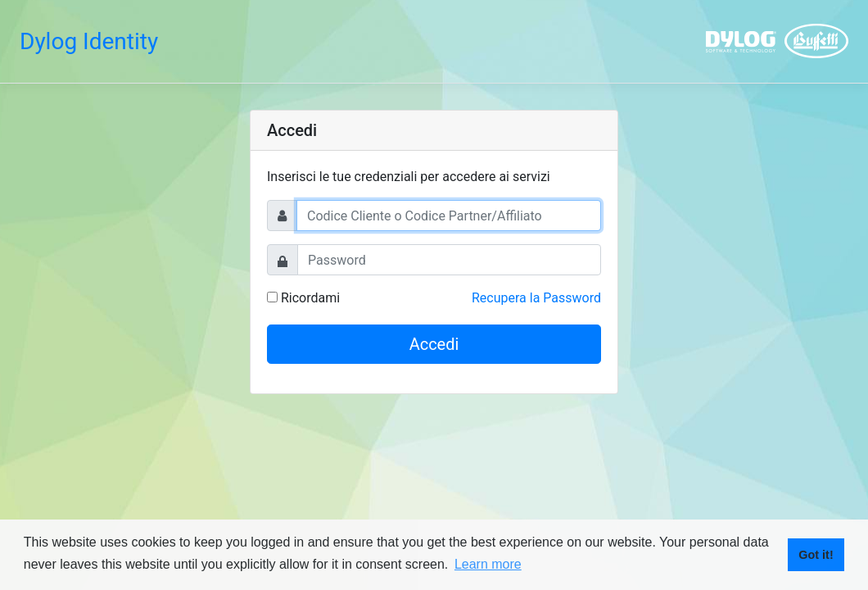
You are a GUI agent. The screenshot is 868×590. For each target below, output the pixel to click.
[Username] (449, 216)
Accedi (434, 344)
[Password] (449, 260)
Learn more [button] (488, 564)
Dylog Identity (89, 41)
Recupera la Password (536, 298)
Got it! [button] (816, 555)
